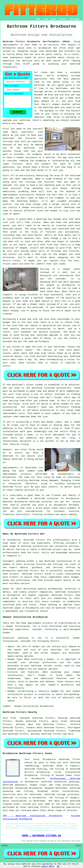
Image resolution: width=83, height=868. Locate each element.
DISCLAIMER (74, 19)
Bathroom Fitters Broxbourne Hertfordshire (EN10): (37, 42)
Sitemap (5, 845)
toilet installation (67, 772)
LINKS (45, 19)
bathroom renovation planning (60, 782)
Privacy (78, 845)
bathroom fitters (34, 540)
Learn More (48, 866)
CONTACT (63, 19)
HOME (38, 19)
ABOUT (54, 19)
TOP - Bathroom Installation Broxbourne (32, 816)
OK (58, 866)
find (13, 718)
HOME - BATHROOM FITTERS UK (41, 836)
